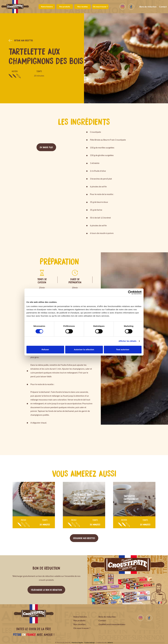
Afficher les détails (127, 341)
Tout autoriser (123, 349)
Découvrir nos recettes (84, 538)
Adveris (110, 642)
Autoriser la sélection (84, 349)
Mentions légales (77, 642)
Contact (163, 7)
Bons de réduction (148, 7)
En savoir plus (46, 147)
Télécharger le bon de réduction (46, 590)
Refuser (45, 349)
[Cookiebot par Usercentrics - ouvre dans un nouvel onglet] (130, 292)
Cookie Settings (89, 642)
